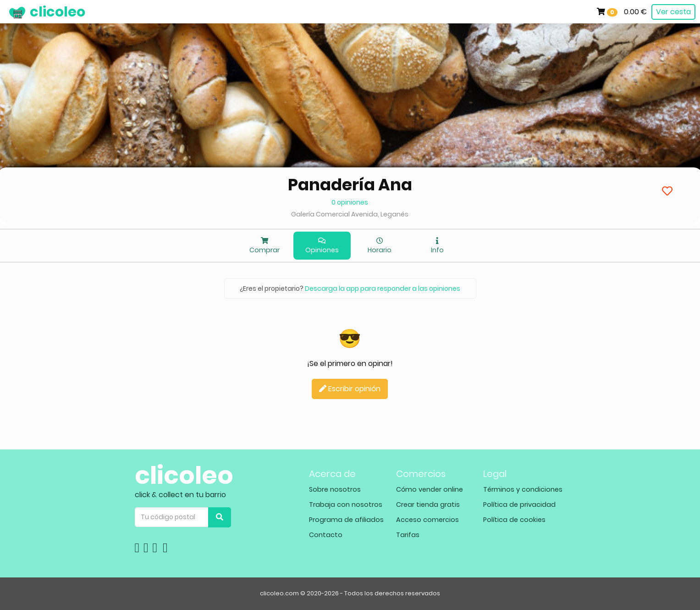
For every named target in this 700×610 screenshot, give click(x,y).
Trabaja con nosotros (346, 505)
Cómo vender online (430, 489)
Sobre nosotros (335, 489)
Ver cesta (673, 12)
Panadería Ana (350, 185)
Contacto (326, 535)
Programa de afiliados (346, 520)
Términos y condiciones (523, 489)
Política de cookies (514, 520)
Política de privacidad (519, 505)
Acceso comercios (427, 520)
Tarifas (408, 535)
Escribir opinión (350, 389)
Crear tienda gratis (428, 505)
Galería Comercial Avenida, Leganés (350, 214)
